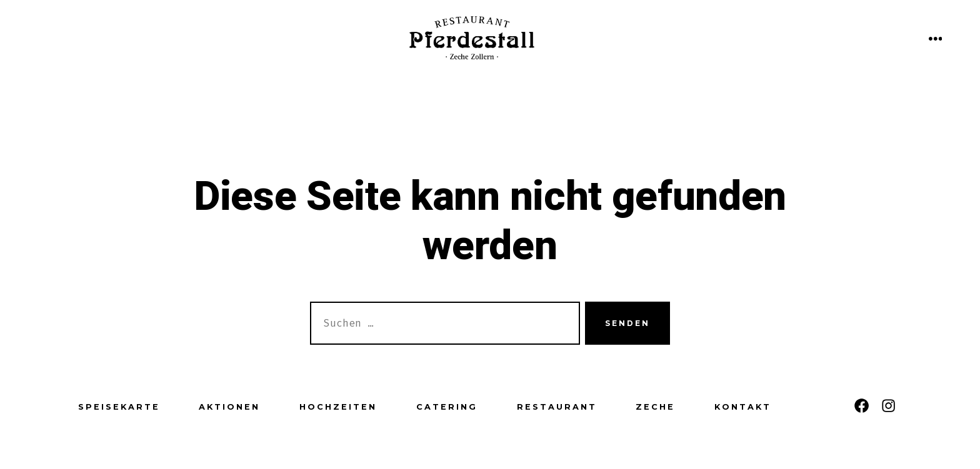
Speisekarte (119, 407)
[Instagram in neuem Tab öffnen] (888, 406)
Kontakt (743, 407)
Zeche (655, 407)
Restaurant (557, 407)
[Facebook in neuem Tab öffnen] (862, 406)
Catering (447, 407)
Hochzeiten (338, 407)
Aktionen (229, 407)
